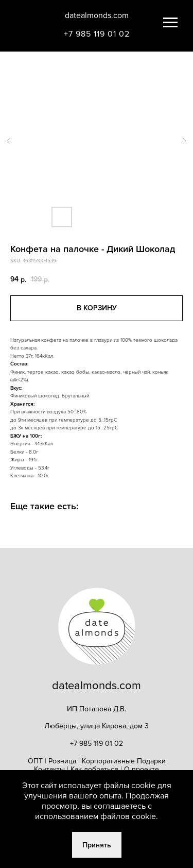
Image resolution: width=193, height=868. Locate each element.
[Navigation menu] (170, 23)
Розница (62, 761)
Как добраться (94, 769)
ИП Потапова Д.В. (97, 709)
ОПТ (35, 761)
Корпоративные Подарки (124, 761)
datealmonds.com (97, 15)
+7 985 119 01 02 (97, 34)
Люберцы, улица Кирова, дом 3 (97, 726)
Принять (97, 845)
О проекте (142, 769)
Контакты (50, 769)
